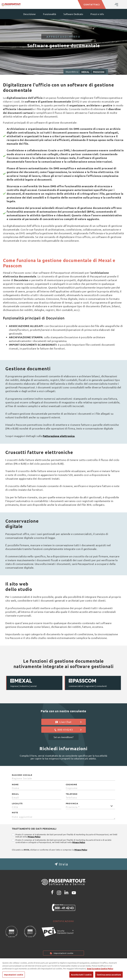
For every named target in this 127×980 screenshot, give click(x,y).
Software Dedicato (73, 14)
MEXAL (85, 72)
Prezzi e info (97, 14)
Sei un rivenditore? (64, 737)
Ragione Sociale (22, 775)
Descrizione (29, 14)
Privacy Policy (34, 837)
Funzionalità (50, 14)
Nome (15, 784)
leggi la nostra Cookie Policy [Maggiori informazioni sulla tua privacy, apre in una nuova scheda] (100, 972)
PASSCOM (99, 72)
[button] (64, 864)
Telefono (72, 794)
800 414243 (68, 730)
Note (15, 813)
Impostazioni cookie (64, 953)
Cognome (72, 784)
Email (15, 794)
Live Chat (68, 722)
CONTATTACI (92, 4)
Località (17, 803)
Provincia (72, 803)
